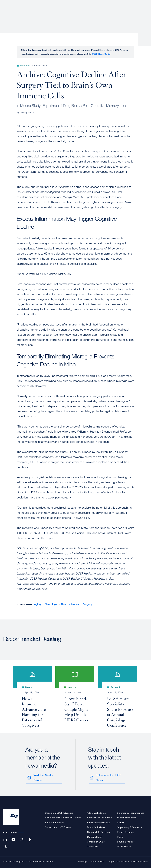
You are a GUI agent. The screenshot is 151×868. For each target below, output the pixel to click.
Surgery (88, 604)
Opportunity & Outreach (129, 826)
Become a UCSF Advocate (59, 812)
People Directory (126, 831)
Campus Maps (95, 836)
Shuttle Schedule (126, 841)
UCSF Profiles (124, 845)
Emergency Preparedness (131, 812)
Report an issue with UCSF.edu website (128, 860)
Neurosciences (70, 604)
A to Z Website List (97, 812)
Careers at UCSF (96, 841)
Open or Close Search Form (142, 14)
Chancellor (93, 845)
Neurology (51, 604)
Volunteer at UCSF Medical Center (63, 816)
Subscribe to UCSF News (108, 777)
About (47, 13)
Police (120, 836)
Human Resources (127, 816)
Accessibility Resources (99, 816)
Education (103, 13)
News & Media (125, 13)
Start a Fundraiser (54, 821)
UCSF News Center (101, 54)
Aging (38, 604)
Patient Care (65, 13)
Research (85, 13)
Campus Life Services (98, 831)
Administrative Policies (99, 821)
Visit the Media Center (48, 774)
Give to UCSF (136, 3)
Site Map (82, 860)
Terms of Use (98, 860)
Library (121, 821)
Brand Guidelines (96, 826)
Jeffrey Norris (27, 112)
